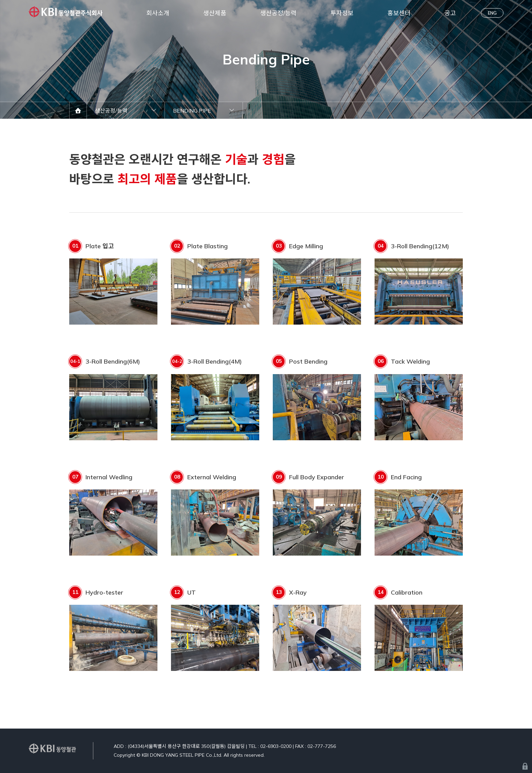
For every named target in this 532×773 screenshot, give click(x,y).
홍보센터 (399, 13)
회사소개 (158, 13)
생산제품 (215, 13)
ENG (492, 13)
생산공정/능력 (278, 13)
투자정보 (342, 13)
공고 (450, 13)
